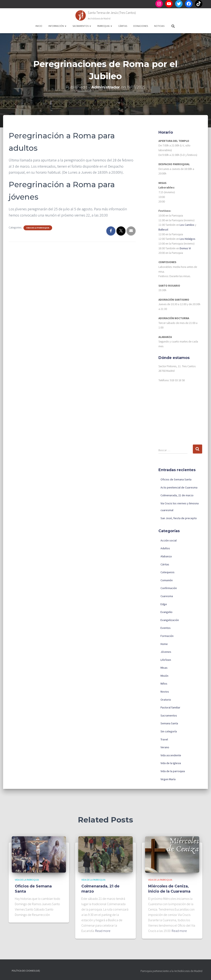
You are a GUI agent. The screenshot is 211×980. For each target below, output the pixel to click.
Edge (164, 604)
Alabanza (166, 556)
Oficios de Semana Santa (176, 479)
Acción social (169, 540)
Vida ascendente (171, 755)
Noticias (159, 26)
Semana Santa (169, 723)
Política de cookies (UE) (26, 971)
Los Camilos (187, 225)
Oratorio (166, 700)
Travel (164, 739)
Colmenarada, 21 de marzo (177, 495)
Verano (165, 747)
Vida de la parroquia (38, 228)
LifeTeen (166, 660)
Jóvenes (166, 652)
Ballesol (163, 229)
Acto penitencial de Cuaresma (179, 487)
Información (57, 26)
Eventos (166, 628)
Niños (164, 684)
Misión (164, 676)
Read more (103, 931)
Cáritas (123, 26)
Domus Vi (185, 248)
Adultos (165, 548)
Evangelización (170, 620)
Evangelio (166, 612)
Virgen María (168, 779)
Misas (164, 668)
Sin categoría (169, 731)
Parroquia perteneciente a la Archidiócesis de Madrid (171, 971)
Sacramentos (82, 26)
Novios (165, 692)
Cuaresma (167, 596)
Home (164, 644)
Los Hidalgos (188, 239)
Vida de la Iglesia (171, 763)
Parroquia (105, 26)
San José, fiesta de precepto (179, 518)
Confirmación (169, 588)
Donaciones (141, 26)
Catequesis (168, 572)
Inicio (39, 26)
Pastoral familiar (170, 707)
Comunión (167, 580)
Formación (167, 636)
